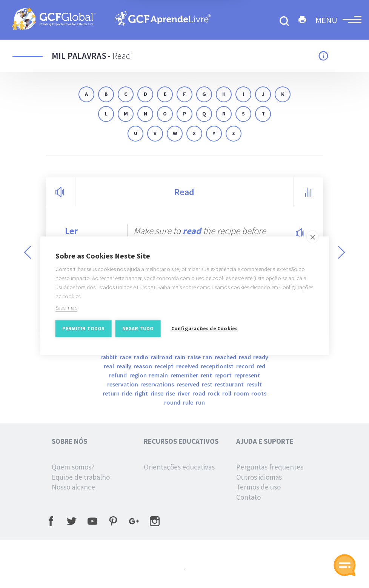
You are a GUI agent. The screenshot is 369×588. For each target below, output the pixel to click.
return (112, 393)
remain (159, 375)
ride (128, 393)
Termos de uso (258, 487)
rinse (158, 393)
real (109, 366)
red (261, 366)
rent (207, 375)
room (242, 393)
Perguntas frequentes (270, 467)
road (199, 393)
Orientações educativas (179, 467)
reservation (123, 384)
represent (247, 375)
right (142, 393)
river (184, 393)
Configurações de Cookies (205, 332)
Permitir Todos (84, 332)
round (173, 402)
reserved (188, 384)
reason (143, 366)
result (254, 384)
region (139, 375)
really (125, 366)
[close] (312, 240)
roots (259, 393)
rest (208, 384)
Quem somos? (73, 467)
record (246, 366)
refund (118, 375)
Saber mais (66, 312)
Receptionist (218, 366)
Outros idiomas (259, 477)
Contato (248, 497)
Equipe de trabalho (81, 477)
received (188, 366)
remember (185, 375)
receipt (165, 366)
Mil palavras (79, 56)
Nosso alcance (73, 487)
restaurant (230, 384)
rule (189, 402)
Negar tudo (138, 332)
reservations (158, 384)
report (224, 375)
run (200, 402)
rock (214, 393)
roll (227, 393)
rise (171, 393)
